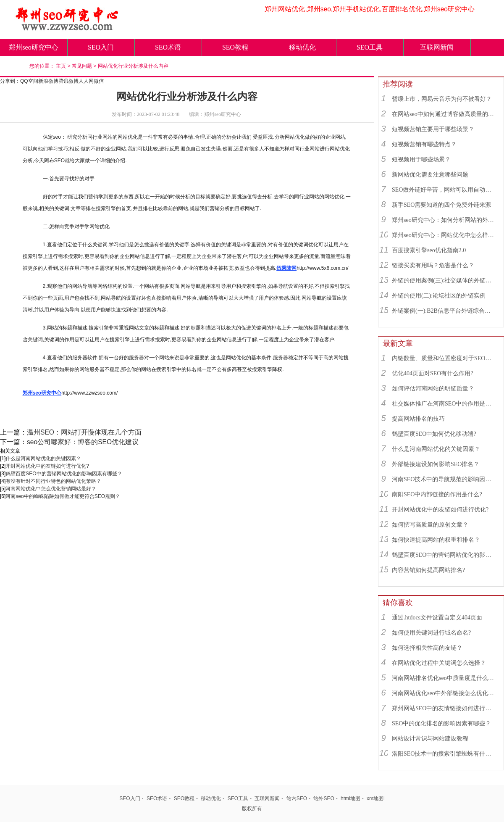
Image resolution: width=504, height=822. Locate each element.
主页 (61, 66)
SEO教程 (235, 47)
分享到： (10, 81)
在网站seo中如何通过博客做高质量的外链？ (444, 114)
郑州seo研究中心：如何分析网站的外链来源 (444, 220)
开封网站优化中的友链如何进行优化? (47, 466)
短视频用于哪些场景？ (421, 159)
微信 (99, 81)
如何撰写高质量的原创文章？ (430, 525)
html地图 (350, 798)
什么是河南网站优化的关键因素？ (43, 458)
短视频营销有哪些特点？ (424, 144)
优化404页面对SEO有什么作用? (433, 373)
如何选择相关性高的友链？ (427, 648)
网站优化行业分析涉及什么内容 (133, 66)
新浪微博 (48, 81)
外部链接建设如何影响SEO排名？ (436, 464)
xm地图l (376, 798)
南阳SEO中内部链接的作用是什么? (437, 494)
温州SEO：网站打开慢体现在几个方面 (84, 432)
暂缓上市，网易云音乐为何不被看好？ (442, 99)
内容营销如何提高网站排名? (428, 570)
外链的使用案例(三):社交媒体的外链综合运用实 (444, 281)
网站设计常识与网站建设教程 (430, 739)
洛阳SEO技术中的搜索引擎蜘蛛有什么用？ (444, 754)
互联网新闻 (437, 47)
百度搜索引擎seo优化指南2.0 (429, 250)
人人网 (86, 81)
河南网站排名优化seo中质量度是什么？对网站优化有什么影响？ (444, 678)
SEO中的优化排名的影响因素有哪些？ (441, 723)
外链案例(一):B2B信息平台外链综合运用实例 (444, 311)
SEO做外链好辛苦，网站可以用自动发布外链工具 (444, 190)
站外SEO (324, 798)
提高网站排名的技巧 (418, 419)
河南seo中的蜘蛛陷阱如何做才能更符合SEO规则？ (63, 496)
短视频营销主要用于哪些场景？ (433, 129)
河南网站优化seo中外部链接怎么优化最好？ (444, 693)
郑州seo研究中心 (33, 47)
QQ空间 (29, 81)
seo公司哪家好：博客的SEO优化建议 (83, 442)
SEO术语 (168, 47)
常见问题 (82, 66)
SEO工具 (370, 47)
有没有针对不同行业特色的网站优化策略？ (53, 481)
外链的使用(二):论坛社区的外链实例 (439, 296)
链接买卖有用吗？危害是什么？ (433, 265)
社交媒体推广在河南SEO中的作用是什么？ (444, 404)
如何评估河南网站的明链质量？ (433, 389)
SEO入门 (101, 47)
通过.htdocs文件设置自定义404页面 (437, 618)
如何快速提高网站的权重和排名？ (436, 540)
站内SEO (297, 798)
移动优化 (302, 47)
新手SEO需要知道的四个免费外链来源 (441, 205)
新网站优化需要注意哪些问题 (430, 175)
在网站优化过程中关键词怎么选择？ (439, 663)
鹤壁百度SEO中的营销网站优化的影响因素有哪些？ (64, 474)
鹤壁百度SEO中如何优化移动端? (434, 434)
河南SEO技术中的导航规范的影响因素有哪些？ (444, 479)
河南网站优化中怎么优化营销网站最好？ (51, 489)
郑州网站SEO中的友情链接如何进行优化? (444, 708)
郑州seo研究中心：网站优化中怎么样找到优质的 (444, 235)
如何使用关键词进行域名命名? (431, 633)
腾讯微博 (68, 81)
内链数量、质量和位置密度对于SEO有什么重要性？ (444, 358)
